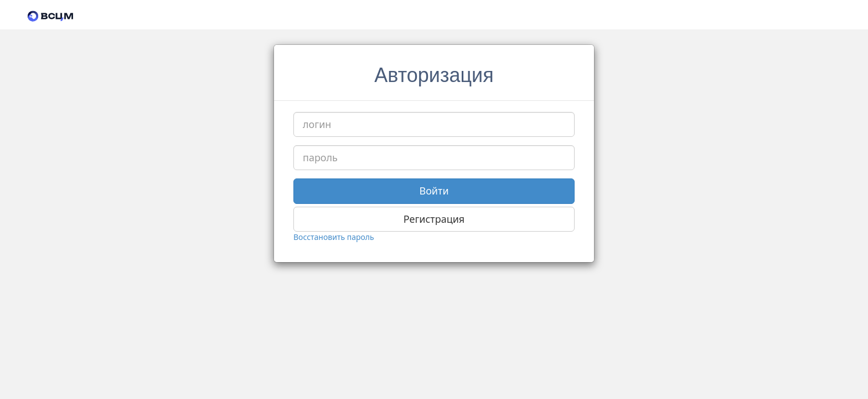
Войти (434, 191)
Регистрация (434, 219)
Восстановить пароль (334, 237)
